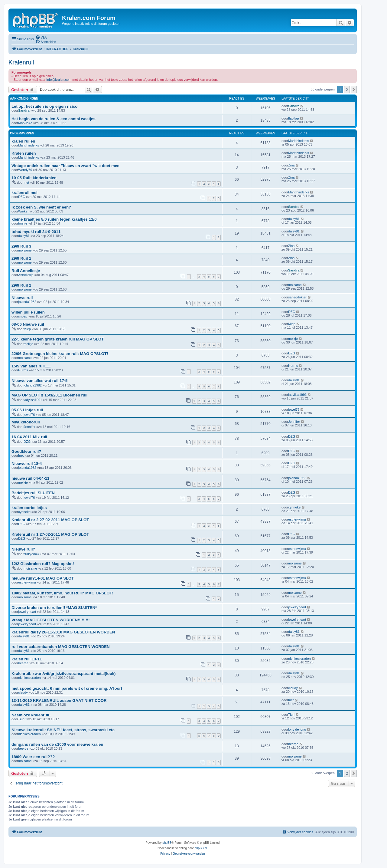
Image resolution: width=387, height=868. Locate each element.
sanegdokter (297, 297)
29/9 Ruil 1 (21, 258)
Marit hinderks (29, 145)
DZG (22, 197)
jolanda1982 (27, 302)
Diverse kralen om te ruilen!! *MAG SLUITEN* (54, 608)
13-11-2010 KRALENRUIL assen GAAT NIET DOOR (59, 700)
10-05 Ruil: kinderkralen (34, 178)
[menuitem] (41, 37)
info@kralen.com (59, 80)
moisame (25, 250)
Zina (291, 165)
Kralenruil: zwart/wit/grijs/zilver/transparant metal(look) (63, 674)
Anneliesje (26, 275)
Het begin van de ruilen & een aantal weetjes (54, 119)
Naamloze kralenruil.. (31, 715)
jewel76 (29, 415)
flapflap (293, 118)
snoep (23, 316)
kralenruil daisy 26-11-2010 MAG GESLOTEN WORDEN (63, 632)
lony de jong (297, 729)
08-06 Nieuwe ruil (28, 324)
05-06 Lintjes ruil (27, 410)
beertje (23, 663)
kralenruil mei (24, 193)
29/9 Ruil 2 (21, 285)
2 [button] (347, 90)
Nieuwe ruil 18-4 (27, 464)
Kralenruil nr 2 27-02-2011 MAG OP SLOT (50, 520)
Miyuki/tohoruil (26, 422)
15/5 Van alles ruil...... (31, 366)
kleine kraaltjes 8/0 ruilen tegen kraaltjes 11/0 (54, 219)
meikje (28, 344)
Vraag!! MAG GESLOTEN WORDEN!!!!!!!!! (51, 620)
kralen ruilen (23, 141)
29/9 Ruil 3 (21, 246)
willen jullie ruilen (28, 312)
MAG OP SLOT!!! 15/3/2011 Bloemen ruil (49, 395)
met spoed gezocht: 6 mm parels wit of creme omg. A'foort (67, 688)
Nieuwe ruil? (23, 549)
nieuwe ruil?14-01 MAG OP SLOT (43, 578)
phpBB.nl (201, 848)
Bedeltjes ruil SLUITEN (33, 493)
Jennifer (29, 427)
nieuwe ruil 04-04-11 (30, 478)
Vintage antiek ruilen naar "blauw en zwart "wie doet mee (65, 166)
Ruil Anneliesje (26, 271)
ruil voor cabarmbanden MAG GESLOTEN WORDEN (61, 647)
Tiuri (21, 719)
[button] (354, 90)
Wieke (23, 211)
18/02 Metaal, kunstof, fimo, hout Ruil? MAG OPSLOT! (62, 593)
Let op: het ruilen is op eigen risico (44, 106)
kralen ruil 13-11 (27, 659)
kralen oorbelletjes (29, 508)
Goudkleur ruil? (26, 451)
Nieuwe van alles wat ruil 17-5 (39, 381)
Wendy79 (25, 170)
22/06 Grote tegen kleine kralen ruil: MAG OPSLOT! (60, 354)
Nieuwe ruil (22, 298)
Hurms (23, 370)
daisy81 (294, 219)
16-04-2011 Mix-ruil (29, 437)
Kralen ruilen (24, 153)
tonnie (23, 223)
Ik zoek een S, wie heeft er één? (41, 207)
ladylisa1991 (33, 400)
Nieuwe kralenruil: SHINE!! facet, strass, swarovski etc (63, 730)
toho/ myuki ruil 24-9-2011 (36, 232)
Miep (27, 329)
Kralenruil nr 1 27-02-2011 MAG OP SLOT (50, 534)
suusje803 (31, 554)
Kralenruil (21, 62)
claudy (23, 692)
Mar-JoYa (25, 123)
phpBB (167, 843)
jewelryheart (27, 612)
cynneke (24, 512)
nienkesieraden (299, 659)
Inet (26, 182)
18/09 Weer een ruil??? (33, 757)
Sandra (24, 110)
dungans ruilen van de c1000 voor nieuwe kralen (57, 744)
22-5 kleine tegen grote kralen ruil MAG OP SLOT (58, 339)
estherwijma (297, 519)
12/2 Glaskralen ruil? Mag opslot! (43, 564)
